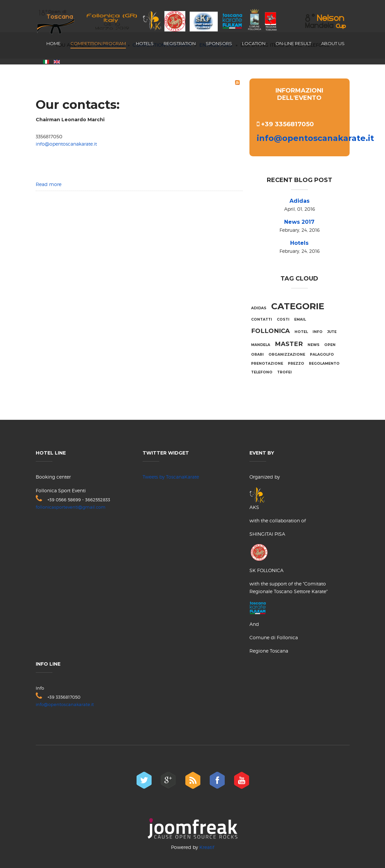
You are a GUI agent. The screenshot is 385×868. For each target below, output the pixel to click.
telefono (262, 372)
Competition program (98, 43)
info (318, 332)
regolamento (324, 364)
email (300, 319)
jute (332, 332)
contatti (262, 319)
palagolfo (322, 355)
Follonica (270, 331)
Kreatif (207, 847)
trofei (284, 372)
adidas (259, 308)
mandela (261, 345)
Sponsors (219, 43)
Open (330, 345)
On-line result (293, 43)
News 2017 (299, 222)
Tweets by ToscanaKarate (171, 477)
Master (289, 344)
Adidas (300, 201)
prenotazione (267, 364)
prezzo (296, 364)
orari (257, 355)
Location (254, 43)
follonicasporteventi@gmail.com (71, 507)
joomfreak (192, 828)
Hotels (145, 43)
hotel (301, 332)
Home (53, 43)
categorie (298, 306)
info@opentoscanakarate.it (66, 144)
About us (333, 43)
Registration (180, 43)
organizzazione (287, 355)
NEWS (314, 345)
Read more (49, 184)
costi (283, 319)
